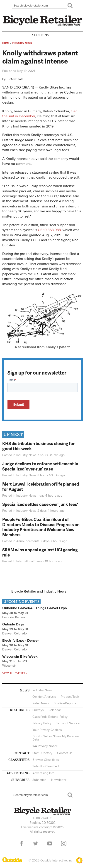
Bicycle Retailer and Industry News (39, 591)
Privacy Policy (42, 723)
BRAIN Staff (15, 79)
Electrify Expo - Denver (21, 641)
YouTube (50, 843)
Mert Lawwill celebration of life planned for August (41, 486)
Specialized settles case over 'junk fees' (40, 504)
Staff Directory (42, 753)
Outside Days (13, 624)
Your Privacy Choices (47, 730)
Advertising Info (43, 773)
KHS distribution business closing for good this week (38, 446)
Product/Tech (70, 697)
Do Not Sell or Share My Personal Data (56, 738)
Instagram (64, 843)
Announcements (28, 541)
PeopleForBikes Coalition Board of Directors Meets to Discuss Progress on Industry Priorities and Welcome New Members (41, 527)
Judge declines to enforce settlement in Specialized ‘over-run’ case (40, 466)
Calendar (55, 710)
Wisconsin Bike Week (20, 657)
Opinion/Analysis (44, 697)
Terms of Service (68, 723)
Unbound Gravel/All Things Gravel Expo (35, 608)
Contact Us (65, 753)
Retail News (41, 703)
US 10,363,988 (49, 230)
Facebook (22, 843)
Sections (43, 35)
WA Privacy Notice (45, 746)
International (25, 561)
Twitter (36, 843)
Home (6, 43)
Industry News (22, 43)
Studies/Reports (65, 703)
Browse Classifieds (46, 760)
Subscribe (39, 780)
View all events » (15, 673)
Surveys (38, 710)
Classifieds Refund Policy (50, 717)
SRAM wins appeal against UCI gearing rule (40, 552)
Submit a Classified (46, 766)
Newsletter (59, 780)
